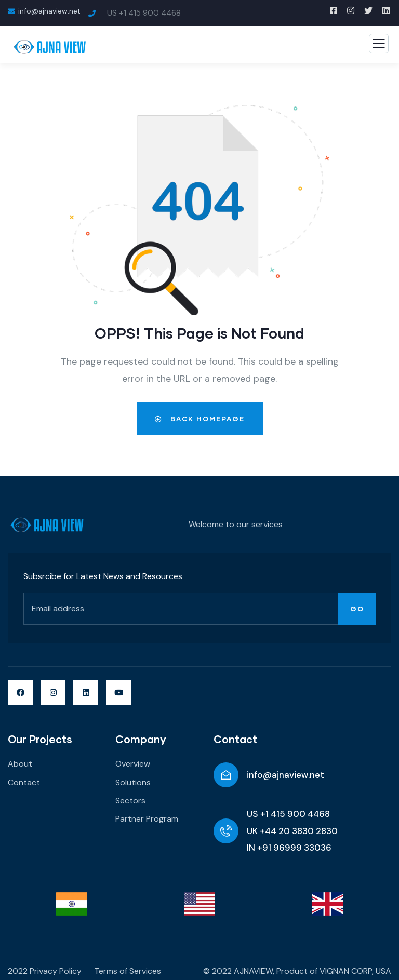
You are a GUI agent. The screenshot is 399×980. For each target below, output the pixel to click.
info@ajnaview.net (285, 775)
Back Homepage (200, 419)
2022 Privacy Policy (45, 971)
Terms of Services (128, 971)
